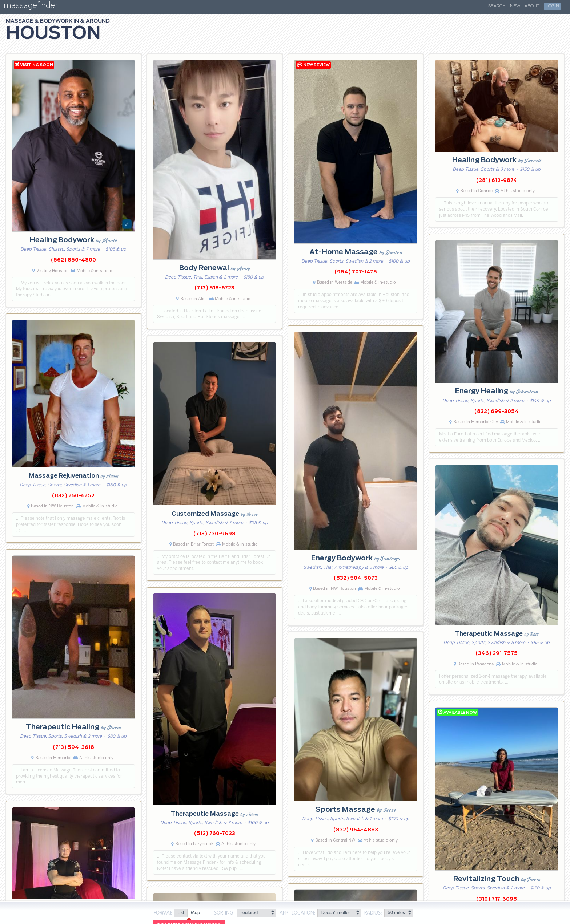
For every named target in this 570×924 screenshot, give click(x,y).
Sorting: (224, 913)
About (532, 6)
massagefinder (31, 7)
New (515, 6)
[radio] (181, 913)
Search (497, 6)
